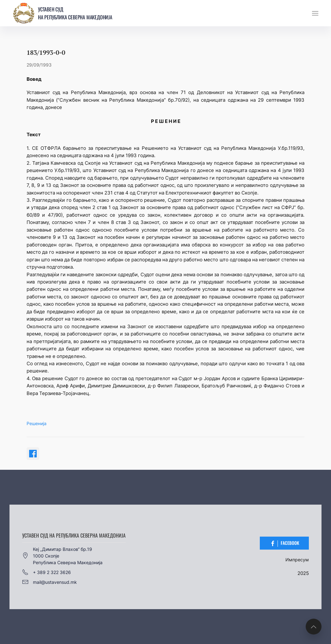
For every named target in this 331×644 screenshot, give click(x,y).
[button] (315, 13)
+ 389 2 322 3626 (47, 572)
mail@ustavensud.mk (50, 582)
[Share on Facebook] (33, 454)
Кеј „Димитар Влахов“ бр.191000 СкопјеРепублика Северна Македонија (62, 556)
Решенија (37, 423)
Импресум (297, 560)
